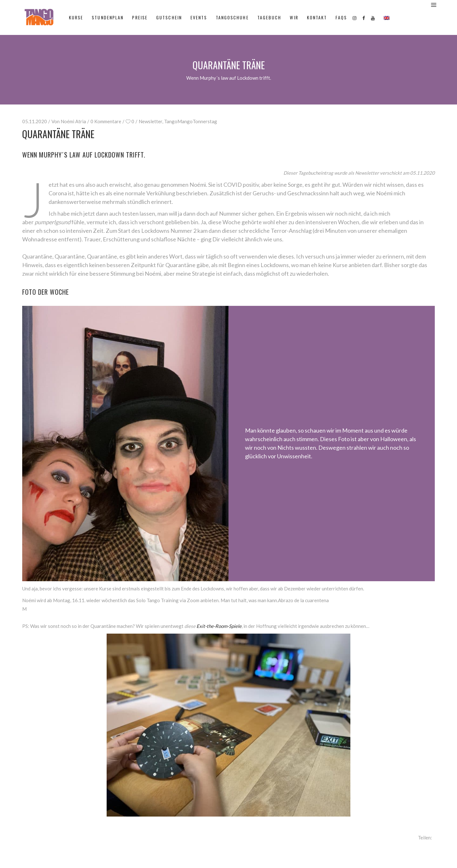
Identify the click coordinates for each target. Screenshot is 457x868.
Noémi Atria (73, 121)
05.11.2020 (35, 121)
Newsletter (150, 121)
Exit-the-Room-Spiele (219, 626)
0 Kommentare (106, 121)
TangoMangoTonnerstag (191, 121)
